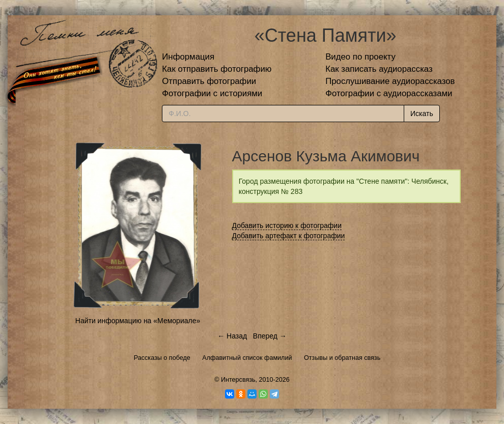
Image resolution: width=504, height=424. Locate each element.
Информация (188, 57)
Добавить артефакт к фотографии (289, 236)
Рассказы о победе (162, 358)
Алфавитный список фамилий (247, 358)
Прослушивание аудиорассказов (390, 81)
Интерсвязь (238, 380)
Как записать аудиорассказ (379, 69)
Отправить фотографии (209, 81)
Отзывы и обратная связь (342, 358)
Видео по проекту (360, 57)
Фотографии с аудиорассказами (389, 93)
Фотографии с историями (212, 93)
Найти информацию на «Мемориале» (138, 321)
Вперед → (270, 336)
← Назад (232, 336)
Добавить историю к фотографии (287, 225)
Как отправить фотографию (217, 69)
